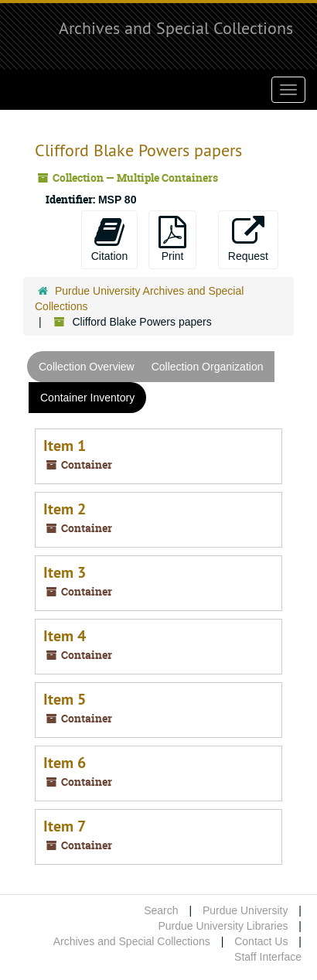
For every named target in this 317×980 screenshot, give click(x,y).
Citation (109, 239)
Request (248, 239)
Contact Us (261, 941)
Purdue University (245, 910)
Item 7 (65, 826)
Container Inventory (87, 398)
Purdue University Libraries (223, 926)
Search (161, 910)
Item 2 (65, 509)
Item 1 (65, 446)
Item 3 (65, 572)
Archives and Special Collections (176, 28)
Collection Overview (87, 367)
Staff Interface (268, 957)
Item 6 (65, 763)
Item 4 (65, 636)
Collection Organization (208, 367)
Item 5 (65, 699)
